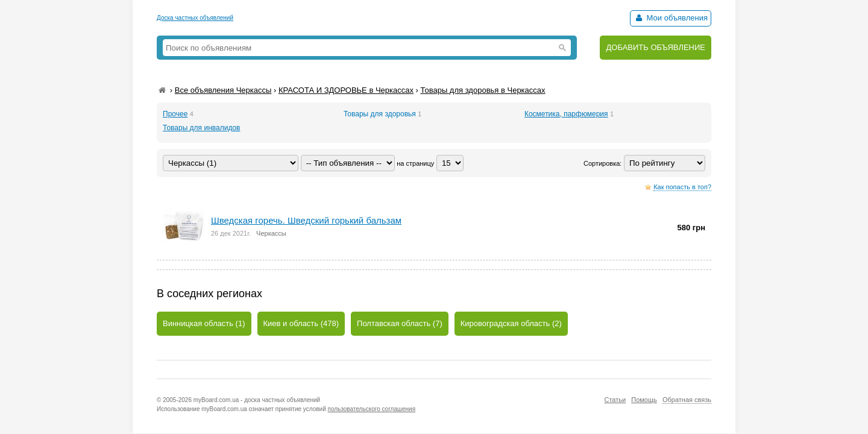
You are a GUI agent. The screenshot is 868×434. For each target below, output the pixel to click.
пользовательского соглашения (372, 409)
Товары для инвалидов (201, 128)
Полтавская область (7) (400, 323)
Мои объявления (671, 18)
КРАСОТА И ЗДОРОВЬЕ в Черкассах (346, 90)
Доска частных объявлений (195, 18)
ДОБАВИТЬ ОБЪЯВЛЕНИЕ (656, 47)
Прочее (175, 114)
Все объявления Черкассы (223, 90)
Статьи (615, 400)
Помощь (644, 400)
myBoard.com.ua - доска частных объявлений (257, 400)
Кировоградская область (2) (511, 323)
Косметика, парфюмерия (566, 114)
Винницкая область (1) (204, 323)
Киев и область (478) (301, 323)
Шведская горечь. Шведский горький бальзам (306, 220)
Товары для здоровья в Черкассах (483, 90)
